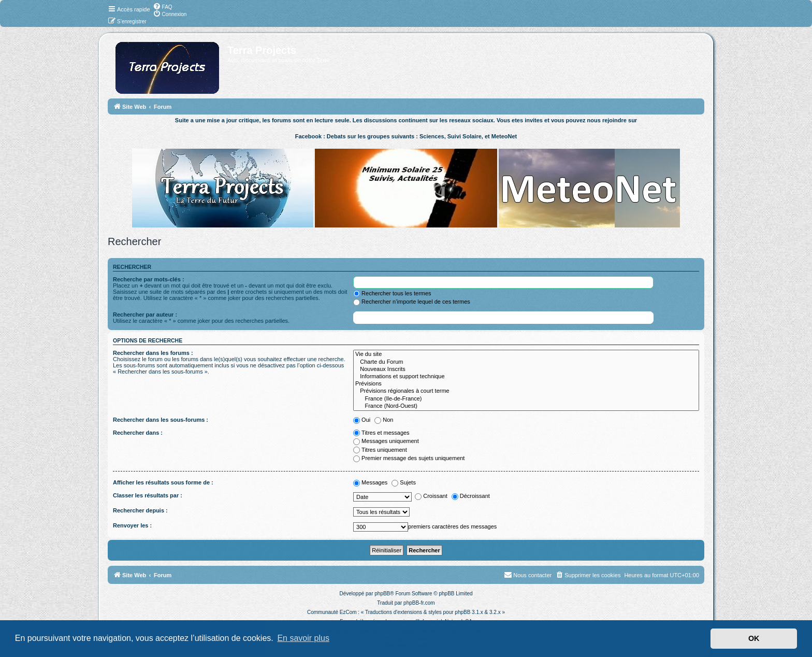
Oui (362, 420)
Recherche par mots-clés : (149, 279)
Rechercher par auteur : (145, 315)
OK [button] (754, 638)
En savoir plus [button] (303, 638)
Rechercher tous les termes (392, 293)
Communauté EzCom (332, 612)
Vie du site (526, 354)
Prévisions (526, 384)
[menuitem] (163, 6)
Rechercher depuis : (140, 510)
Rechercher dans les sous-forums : (161, 420)
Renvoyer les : (132, 525)
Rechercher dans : (138, 433)
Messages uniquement (386, 441)
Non (384, 420)
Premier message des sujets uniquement (409, 458)
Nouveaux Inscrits (526, 369)
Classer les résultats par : (148, 495)
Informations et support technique (526, 377)
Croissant (431, 496)
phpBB (382, 594)
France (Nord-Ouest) (526, 406)
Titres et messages (381, 433)
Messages (370, 482)
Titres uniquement (380, 450)
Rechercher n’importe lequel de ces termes (412, 302)
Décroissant (471, 496)
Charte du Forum (526, 362)
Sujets (404, 482)
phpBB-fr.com (419, 603)
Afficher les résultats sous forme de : (163, 482)
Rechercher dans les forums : (153, 353)
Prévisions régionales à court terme (526, 391)
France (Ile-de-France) (526, 399)
